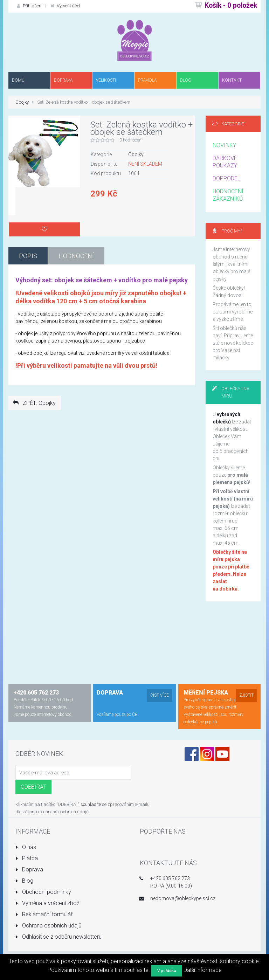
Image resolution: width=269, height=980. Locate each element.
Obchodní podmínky (43, 892)
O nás (26, 847)
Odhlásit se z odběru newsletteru (58, 937)
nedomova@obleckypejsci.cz (183, 898)
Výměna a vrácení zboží (48, 903)
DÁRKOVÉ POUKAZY (225, 162)
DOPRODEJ (227, 178)
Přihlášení (29, 6)
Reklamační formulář (44, 914)
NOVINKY (224, 145)
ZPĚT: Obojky (34, 403)
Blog (24, 881)
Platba (27, 858)
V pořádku (167, 971)
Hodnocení (76, 256)
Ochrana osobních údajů (49, 926)
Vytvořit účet (65, 6)
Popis (28, 256)
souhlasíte (91, 804)
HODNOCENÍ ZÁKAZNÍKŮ (228, 195)
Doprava (29, 869)
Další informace (203, 970)
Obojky (22, 102)
